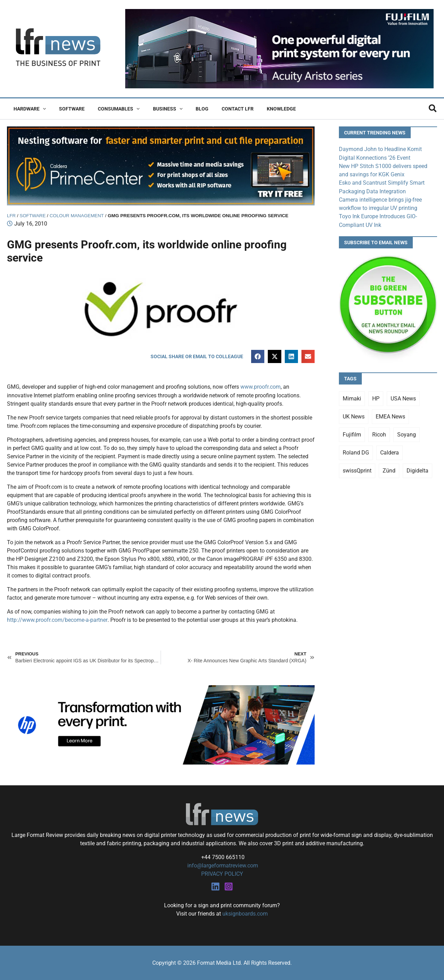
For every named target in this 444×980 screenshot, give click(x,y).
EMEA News (390, 416)
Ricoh (379, 434)
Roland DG (356, 452)
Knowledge (259, 109)
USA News (403, 398)
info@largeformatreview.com (222, 866)
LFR (11, 216)
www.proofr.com (261, 387)
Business (156, 109)
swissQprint (357, 470)
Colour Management (78, 216)
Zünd (389, 470)
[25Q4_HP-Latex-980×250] (161, 725)
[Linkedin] (215, 886)
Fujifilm (352, 434)
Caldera (390, 452)
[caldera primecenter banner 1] (161, 165)
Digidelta (417, 470)
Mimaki (352, 398)
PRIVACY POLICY (222, 874)
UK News (354, 416)
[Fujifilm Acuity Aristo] (279, 48)
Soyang (407, 434)
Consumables (110, 109)
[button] (41, 109)
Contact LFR (219, 109)
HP (376, 398)
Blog (186, 109)
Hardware (28, 109)
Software (67, 109)
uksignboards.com (245, 913)
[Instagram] (229, 886)
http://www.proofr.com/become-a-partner (57, 620)
